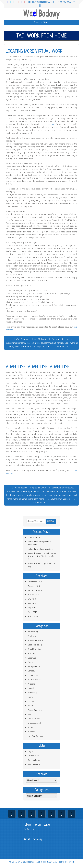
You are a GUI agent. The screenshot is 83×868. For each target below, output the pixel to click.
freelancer (67, 339)
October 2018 (34, 586)
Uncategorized (34, 723)
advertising (68, 488)
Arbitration (33, 636)
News (30, 697)
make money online (51, 495)
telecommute (33, 343)
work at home (20, 499)
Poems (31, 706)
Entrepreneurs (34, 667)
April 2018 (32, 612)
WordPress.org (34, 764)
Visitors (46, 347)
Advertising (56, 499)
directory (26, 491)
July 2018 (32, 599)
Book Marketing (35, 645)
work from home (23, 347)
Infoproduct (33, 675)
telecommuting (48, 343)
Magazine (32, 688)
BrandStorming (34, 649)
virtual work (63, 343)
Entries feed (33, 756)
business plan (13, 491)
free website (52, 491)
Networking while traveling (40, 549)
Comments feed (35, 760)
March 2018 (33, 617)
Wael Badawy (33, 839)
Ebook (30, 662)
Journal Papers (34, 680)
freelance (56, 339)
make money (34, 495)
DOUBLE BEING (34, 537)
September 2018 (35, 590)
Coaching (32, 658)
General (31, 671)
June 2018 (32, 603)
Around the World (35, 641)
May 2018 (32, 608)
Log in (31, 751)
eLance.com (49, 124)
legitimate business (16, 495)
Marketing (32, 693)
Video (30, 727)
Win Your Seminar (36, 736)
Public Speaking (35, 710)
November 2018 (35, 582)
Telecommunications (15, 343)
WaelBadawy (22, 339)
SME (39, 347)
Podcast (31, 701)
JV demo (31, 684)
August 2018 (33, 595)
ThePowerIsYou (34, 719)
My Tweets (29, 829)
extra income (38, 491)
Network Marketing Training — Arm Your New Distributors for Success (42, 556)
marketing (67, 495)
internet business (68, 491)
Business (32, 653)
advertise (56, 488)
